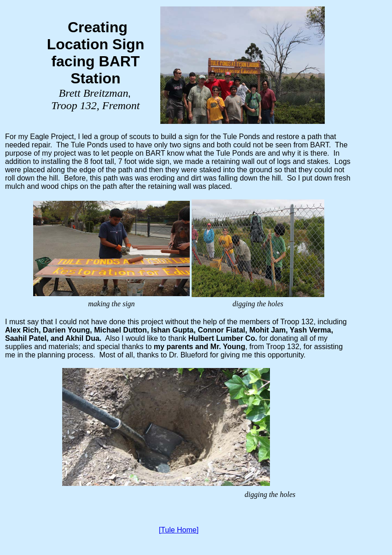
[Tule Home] (179, 530)
